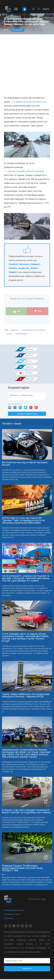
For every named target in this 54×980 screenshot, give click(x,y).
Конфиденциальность (14, 911)
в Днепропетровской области (29, 102)
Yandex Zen (24, 268)
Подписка (27, 969)
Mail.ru (20, 408)
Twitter (33, 268)
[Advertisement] (27, 65)
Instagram (35, 264)
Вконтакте (24, 264)
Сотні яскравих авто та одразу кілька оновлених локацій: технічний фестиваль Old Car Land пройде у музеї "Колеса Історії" (25, 638)
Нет (38, 311)
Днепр (9, 334)
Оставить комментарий (27, 415)
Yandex (31, 408)
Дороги (14, 330)
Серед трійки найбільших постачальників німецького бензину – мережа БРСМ (26, 696)
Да (16, 311)
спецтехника (21, 334)
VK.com (10, 408)
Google (36, 408)
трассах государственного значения (26, 171)
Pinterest (13, 268)
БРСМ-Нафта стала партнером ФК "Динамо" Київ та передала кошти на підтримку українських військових (23, 521)
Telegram (13, 272)
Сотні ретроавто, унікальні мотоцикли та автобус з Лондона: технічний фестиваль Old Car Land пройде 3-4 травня (26, 579)
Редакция (8, 919)
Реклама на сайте (12, 915)
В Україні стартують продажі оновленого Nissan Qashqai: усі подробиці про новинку (26, 812)
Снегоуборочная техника (33, 330)
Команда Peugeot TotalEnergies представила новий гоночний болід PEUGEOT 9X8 (22, 869)
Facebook (13, 264)
